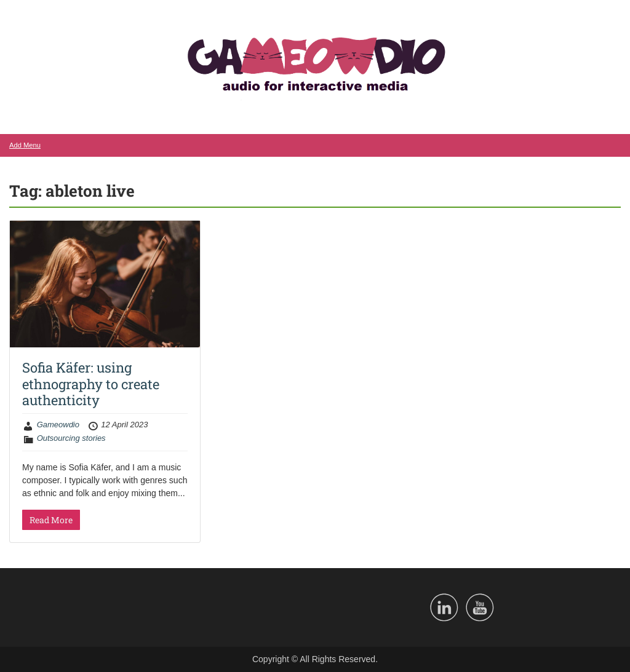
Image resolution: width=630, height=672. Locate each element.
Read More (51, 520)
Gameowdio (58, 425)
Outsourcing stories (71, 438)
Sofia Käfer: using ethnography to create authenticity (91, 384)
